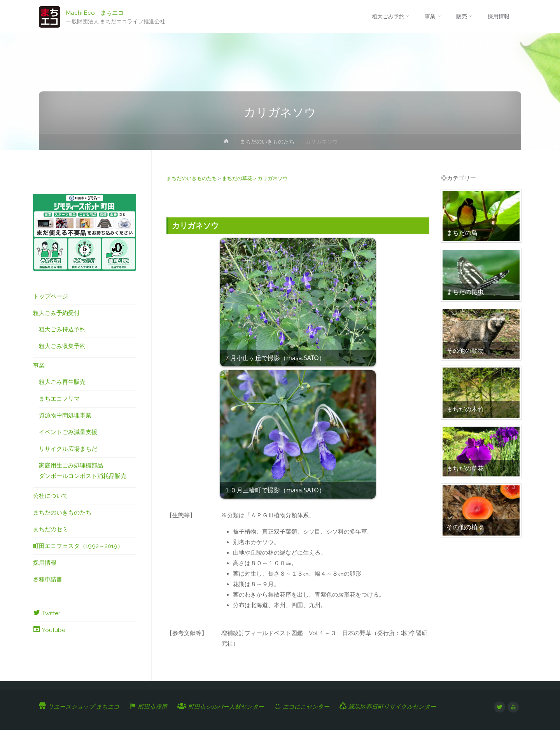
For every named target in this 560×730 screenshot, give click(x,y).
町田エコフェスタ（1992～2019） (78, 546)
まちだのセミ (51, 529)
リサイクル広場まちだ (68, 449)
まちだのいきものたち (267, 142)
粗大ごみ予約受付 (56, 313)
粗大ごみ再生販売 (62, 382)
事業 (39, 366)
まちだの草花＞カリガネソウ (255, 178)
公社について (51, 496)
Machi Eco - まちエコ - (97, 12)
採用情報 (45, 563)
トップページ (51, 296)
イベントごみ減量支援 (68, 432)
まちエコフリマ (59, 399)
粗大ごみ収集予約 (62, 346)
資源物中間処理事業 (65, 415)
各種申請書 (48, 579)
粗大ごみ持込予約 (62, 329)
